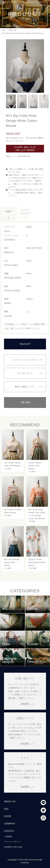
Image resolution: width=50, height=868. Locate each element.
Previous (4, 66)
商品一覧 (12, 30)
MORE (25, 704)
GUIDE (8, 816)
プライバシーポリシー (12, 842)
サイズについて (25, 373)
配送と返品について (25, 387)
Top (4, 30)
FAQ (6, 809)
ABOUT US (10, 802)
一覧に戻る (25, 402)
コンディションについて (25, 360)
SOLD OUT (25, 344)
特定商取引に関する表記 (13, 847)
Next (46, 66)
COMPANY (10, 824)
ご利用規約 (8, 837)
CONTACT (9, 831)
